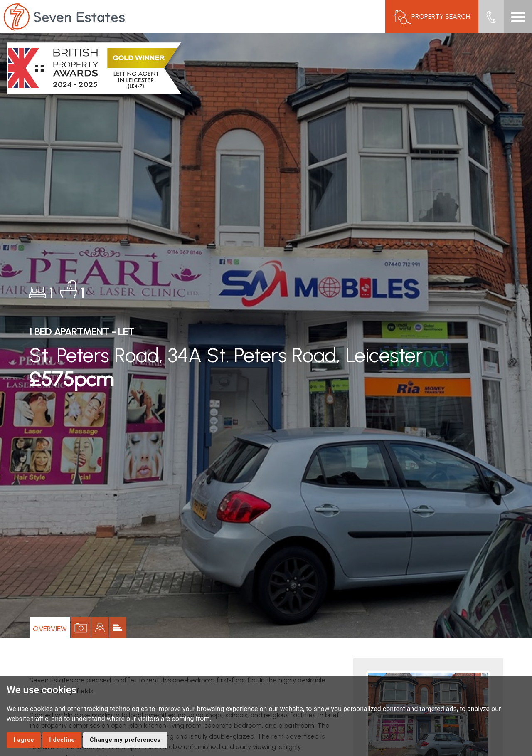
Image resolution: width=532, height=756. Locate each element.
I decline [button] (62, 740)
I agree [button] (24, 740)
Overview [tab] (53, 627)
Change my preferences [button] (125, 740)
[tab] (115, 628)
